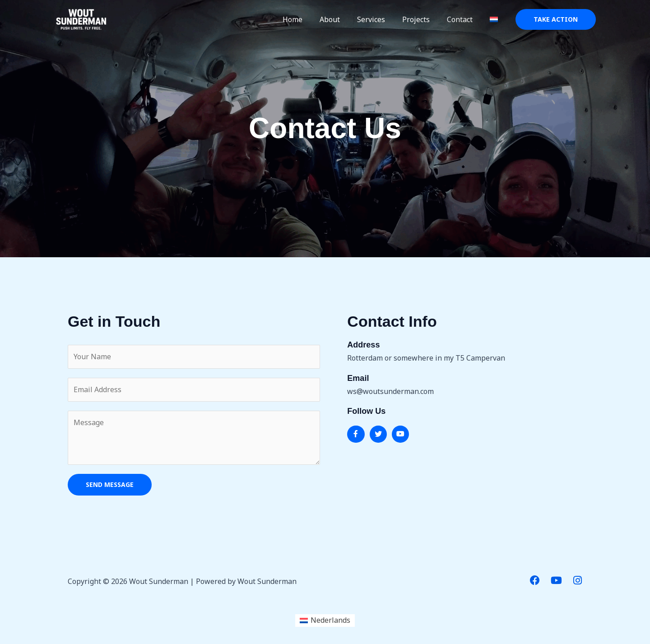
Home (307, 19)
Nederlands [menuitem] (330, 621)
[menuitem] (495, 19)
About (342, 19)
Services (381, 19)
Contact (464, 19)
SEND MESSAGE (110, 484)
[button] (556, 19)
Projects (423, 19)
